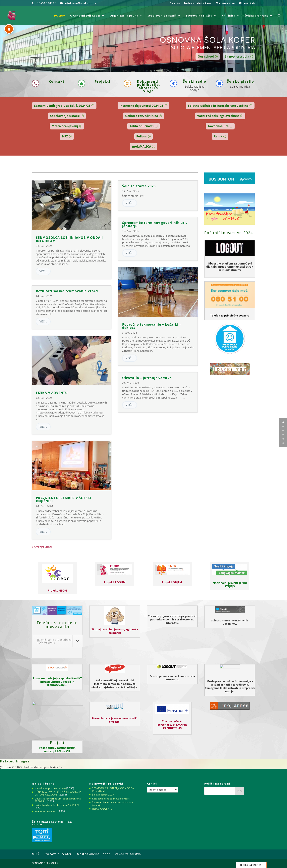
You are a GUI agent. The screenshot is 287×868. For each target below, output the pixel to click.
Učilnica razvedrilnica (142, 116)
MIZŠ (36, 854)
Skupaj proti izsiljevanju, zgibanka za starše (115, 631)
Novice (175, 3)
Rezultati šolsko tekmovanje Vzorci (67, 291)
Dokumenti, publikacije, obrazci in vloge (149, 86)
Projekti (103, 81)
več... (43, 271)
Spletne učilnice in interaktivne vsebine (218, 106)
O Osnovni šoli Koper (85, 16)
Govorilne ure (218, 126)
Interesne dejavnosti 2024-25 (142, 106)
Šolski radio (195, 81)
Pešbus (142, 136)
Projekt (57, 743)
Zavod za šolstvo (128, 854)
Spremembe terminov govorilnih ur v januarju (155, 224)
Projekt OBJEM (172, 582)
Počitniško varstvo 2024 (229, 233)
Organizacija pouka (124, 16)
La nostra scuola (237, 56)
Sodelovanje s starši (162, 16)
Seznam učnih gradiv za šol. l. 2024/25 (62, 106)
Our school (206, 56)
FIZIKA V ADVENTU (52, 393)
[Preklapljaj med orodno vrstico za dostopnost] (9, 29)
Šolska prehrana (257, 16)
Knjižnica (229, 16)
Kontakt (57, 81)
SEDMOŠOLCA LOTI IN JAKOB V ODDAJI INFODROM (69, 239)
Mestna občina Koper (93, 854)
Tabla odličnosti (142, 126)
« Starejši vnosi (42, 547)
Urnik (218, 136)
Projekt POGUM (115, 582)
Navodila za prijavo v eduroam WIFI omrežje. (115, 720)
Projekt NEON (57, 590)
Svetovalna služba (199, 16)
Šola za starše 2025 (139, 186)
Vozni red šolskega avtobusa (218, 116)
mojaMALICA (142, 146)
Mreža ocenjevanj (65, 126)
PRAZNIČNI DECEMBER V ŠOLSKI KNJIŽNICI (64, 500)
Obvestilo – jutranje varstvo (147, 378)
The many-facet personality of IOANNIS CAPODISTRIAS (172, 725)
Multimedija (225, 3)
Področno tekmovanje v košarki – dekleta (152, 326)
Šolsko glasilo (241, 81)
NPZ (65, 136)
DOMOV (59, 16)
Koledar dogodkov (198, 3)
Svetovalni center (58, 854)
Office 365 (247, 3)
